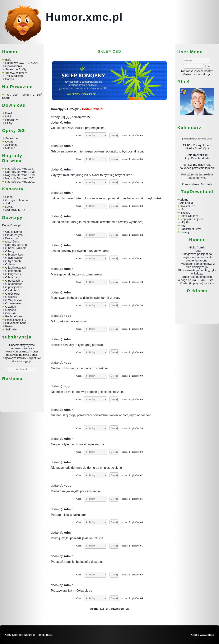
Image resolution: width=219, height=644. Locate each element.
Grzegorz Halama (16, 200)
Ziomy (184, 200)
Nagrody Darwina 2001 (20, 178)
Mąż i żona (12, 241)
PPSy (9, 123)
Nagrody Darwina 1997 (20, 168)
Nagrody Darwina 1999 (20, 175)
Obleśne (11, 310)
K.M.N (9, 207)
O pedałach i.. (14, 281)
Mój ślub (186, 222)
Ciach (9, 197)
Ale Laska (187, 203)
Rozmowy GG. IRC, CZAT (22, 63)
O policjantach (14, 287)
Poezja (10, 79)
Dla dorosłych (14, 235)
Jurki (8, 203)
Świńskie (11, 329)
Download (14, 105)
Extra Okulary (189, 216)
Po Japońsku (14, 316)
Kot (183, 226)
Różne (9, 326)
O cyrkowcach (14, 258)
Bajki (8, 59)
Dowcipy (57, 109)
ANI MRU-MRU (15, 210)
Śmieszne (12, 138)
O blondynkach (15, 254)
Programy (11, 120)
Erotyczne (11, 238)
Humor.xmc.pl (84, 17)
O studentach (14, 284)
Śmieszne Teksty (16, 73)
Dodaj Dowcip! (11, 225)
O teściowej (13, 294)
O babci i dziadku (16, 248)
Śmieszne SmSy (16, 69)
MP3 (8, 116)
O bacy (10, 251)
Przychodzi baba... (17, 323)
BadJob (185, 213)
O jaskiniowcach (16, 268)
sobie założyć (202, 74)
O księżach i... (14, 274)
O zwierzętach (14, 303)
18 (182, 209)
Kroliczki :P (188, 206)
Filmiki (9, 113)
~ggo (68, 316)
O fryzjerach (13, 261)
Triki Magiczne (14, 76)
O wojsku (11, 297)
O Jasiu (10, 264)
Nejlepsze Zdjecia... (193, 219)
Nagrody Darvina (16, 245)
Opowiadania (14, 66)
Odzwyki (11, 313)
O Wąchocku (13, 300)
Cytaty (9, 141)
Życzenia (11, 145)
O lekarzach (13, 277)
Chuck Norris (14, 232)
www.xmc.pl (208, 635)
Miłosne (10, 148)
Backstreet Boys (191, 229)
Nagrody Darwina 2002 (20, 181)
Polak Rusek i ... (16, 320)
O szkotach (12, 290)
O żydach (11, 307)
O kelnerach (13, 271)
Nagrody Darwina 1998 (20, 172)
